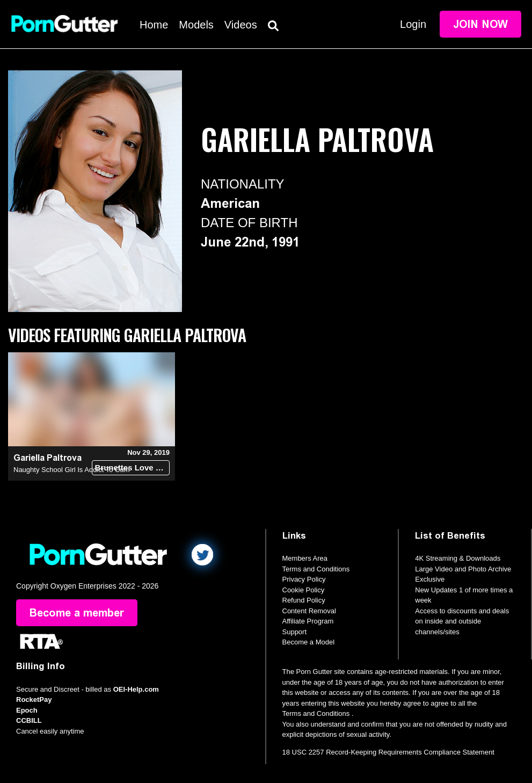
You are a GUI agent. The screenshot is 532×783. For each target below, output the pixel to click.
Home (154, 25)
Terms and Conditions (316, 569)
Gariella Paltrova (48, 458)
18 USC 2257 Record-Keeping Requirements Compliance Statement (388, 752)
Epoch (27, 710)
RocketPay (34, 699)
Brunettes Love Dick (132, 467)
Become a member (77, 613)
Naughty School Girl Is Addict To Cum (72, 470)
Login (413, 24)
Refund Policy (304, 600)
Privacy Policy (304, 579)
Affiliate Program (308, 621)
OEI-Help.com (136, 689)
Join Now (480, 24)
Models (196, 25)
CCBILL (29, 720)
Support (295, 632)
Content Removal (309, 611)
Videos (241, 25)
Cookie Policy (304, 590)
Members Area (305, 558)
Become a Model (309, 642)
